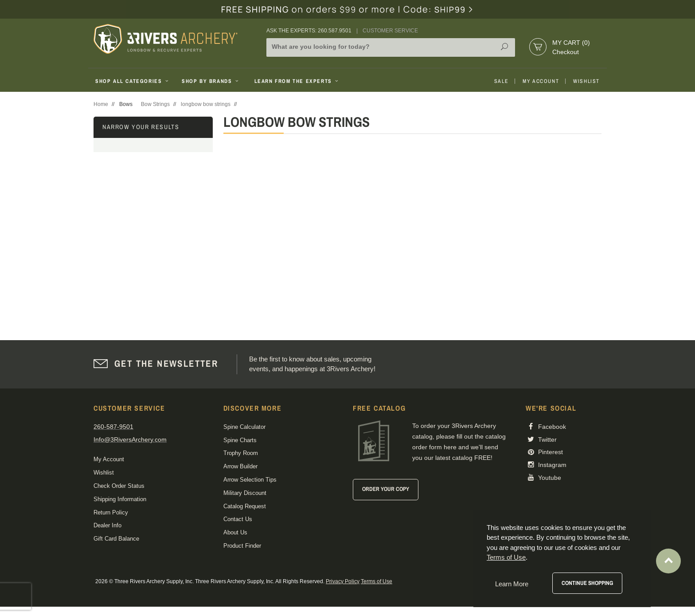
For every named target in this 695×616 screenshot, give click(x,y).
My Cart (571, 43)
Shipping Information (120, 499)
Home (101, 104)
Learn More (512, 584)
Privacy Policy (343, 581)
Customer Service (390, 31)
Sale (501, 81)
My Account (541, 81)
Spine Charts (240, 440)
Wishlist (586, 81)
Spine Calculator (244, 427)
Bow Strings (155, 104)
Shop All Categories (133, 81)
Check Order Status (119, 486)
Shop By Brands (211, 81)
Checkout (566, 52)
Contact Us (238, 519)
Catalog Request (245, 506)
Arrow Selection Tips (250, 480)
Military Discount (245, 493)
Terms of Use (377, 581)
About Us (235, 532)
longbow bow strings (206, 104)
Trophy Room (241, 453)
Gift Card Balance (116, 539)
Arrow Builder (240, 466)
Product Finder (242, 546)
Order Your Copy (386, 489)
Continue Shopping (587, 583)
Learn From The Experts (297, 81)
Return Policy (111, 512)
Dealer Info (107, 525)
